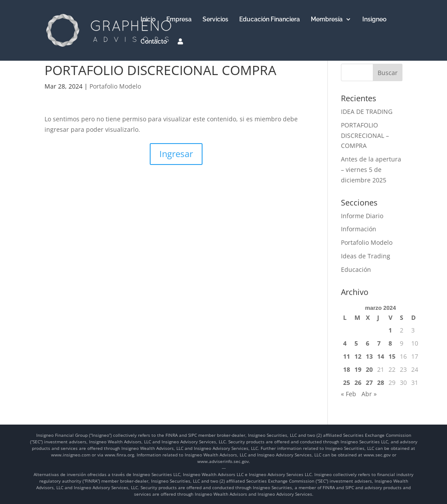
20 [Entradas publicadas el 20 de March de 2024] (369, 369)
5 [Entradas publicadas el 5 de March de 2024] (356, 343)
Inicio (148, 19)
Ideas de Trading (366, 256)
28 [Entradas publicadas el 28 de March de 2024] (381, 382)
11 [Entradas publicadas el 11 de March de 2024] (347, 356)
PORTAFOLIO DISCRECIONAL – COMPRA (365, 135)
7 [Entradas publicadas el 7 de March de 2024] (379, 343)
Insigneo (374, 19)
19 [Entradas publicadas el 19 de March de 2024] (358, 369)
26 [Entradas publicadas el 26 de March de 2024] (358, 382)
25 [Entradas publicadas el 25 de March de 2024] (347, 382)
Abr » (369, 394)
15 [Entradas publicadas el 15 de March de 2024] (392, 356)
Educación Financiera (270, 19)
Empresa (179, 19)
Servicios (215, 19)
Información (359, 229)
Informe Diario (362, 216)
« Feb (349, 394)
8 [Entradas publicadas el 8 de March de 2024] (390, 343)
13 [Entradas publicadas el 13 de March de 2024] (369, 356)
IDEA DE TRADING (367, 111)
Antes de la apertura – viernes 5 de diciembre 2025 (371, 170)
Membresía (327, 19)
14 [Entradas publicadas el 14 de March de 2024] (381, 356)
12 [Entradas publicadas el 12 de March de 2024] (358, 356)
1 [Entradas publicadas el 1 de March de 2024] (390, 330)
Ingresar (176, 154)
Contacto (154, 42)
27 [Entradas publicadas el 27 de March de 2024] (369, 382)
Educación (356, 269)
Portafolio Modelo (115, 86)
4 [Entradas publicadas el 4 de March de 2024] (345, 343)
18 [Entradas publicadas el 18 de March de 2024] (347, 369)
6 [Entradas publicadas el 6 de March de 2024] (368, 343)
